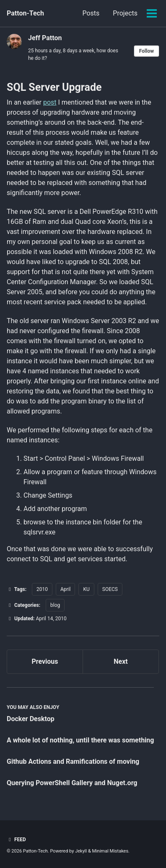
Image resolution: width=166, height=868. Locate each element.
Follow (147, 51)
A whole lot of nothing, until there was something (80, 740)
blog (55, 605)
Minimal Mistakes (110, 851)
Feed (16, 840)
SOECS (110, 589)
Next (121, 661)
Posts (91, 13)
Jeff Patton (45, 38)
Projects (125, 13)
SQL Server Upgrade (54, 87)
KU (86, 589)
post (50, 102)
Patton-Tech (25, 13)
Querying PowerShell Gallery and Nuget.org (72, 783)
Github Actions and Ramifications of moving (73, 761)
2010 (42, 589)
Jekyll (81, 851)
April (65, 589)
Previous (45, 661)
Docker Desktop (31, 719)
